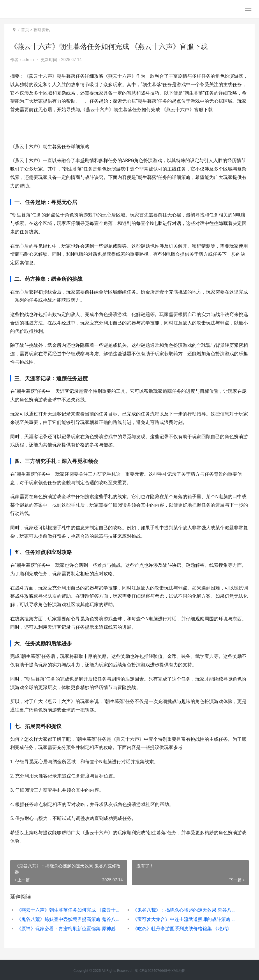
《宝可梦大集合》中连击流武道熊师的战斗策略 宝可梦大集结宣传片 (185, 919)
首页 (25, 30)
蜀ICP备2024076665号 (153, 971)
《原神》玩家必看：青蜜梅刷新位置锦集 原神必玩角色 (69, 929)
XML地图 (179, 971)
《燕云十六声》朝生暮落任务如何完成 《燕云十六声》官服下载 (69, 910)
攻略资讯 (42, 30)
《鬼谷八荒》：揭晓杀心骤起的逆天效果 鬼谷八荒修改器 (185, 910)
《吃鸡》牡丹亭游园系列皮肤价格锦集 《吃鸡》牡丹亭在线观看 (185, 929)
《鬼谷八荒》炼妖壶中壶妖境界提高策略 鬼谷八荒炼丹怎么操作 (69, 919)
